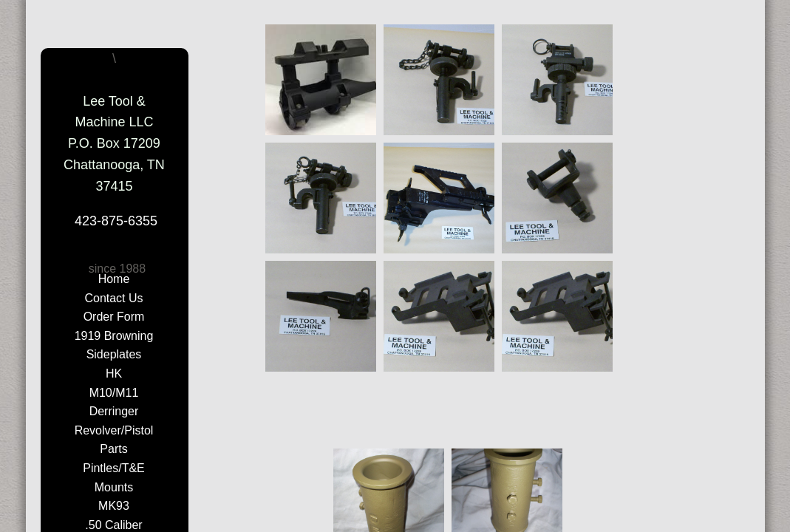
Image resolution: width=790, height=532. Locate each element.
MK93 (114, 506)
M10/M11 (114, 393)
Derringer (114, 411)
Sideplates (114, 354)
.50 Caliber (113, 525)
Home (114, 279)
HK (114, 374)
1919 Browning (114, 336)
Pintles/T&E (114, 468)
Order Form (114, 317)
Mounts (114, 487)
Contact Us (113, 298)
